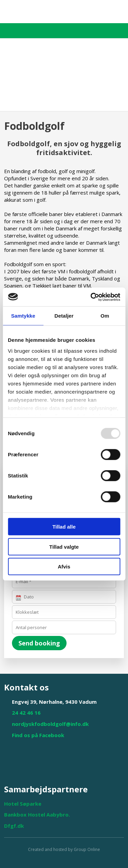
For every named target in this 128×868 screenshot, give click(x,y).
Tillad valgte (64, 546)
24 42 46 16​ (26, 713)
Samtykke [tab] (23, 316)
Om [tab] (105, 316)
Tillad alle (64, 527)
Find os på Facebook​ (38, 735)
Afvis (64, 567)
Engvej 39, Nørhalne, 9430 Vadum (54, 702)
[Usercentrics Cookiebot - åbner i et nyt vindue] (91, 297)
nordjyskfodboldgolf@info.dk (50, 724)
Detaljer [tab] (64, 316)
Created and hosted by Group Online (64, 849)
